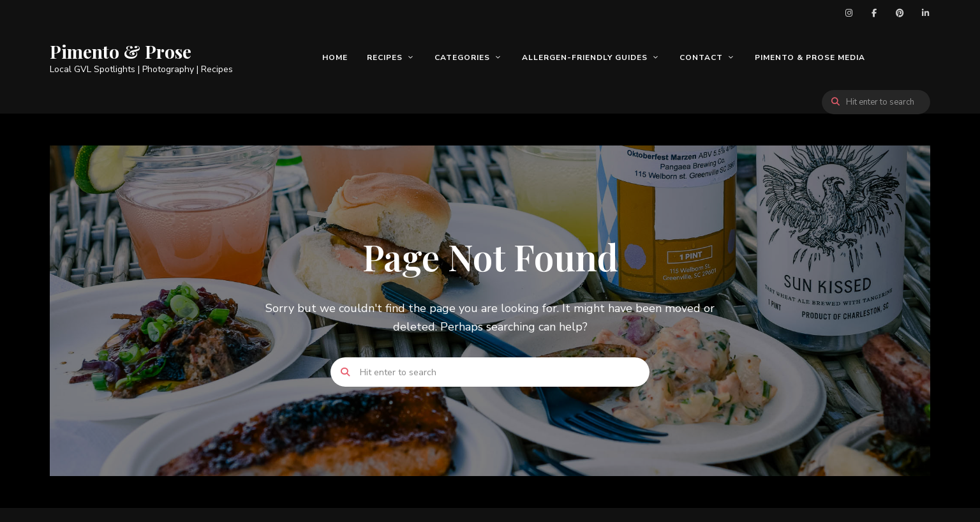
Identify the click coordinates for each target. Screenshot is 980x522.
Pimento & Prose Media (810, 57)
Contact (701, 57)
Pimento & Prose (121, 52)
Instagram (849, 13)
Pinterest (900, 13)
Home (335, 57)
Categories (462, 57)
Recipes (385, 57)
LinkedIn (925, 13)
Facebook (874, 13)
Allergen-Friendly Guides (585, 57)
